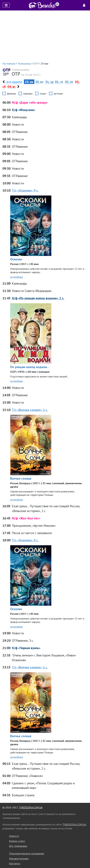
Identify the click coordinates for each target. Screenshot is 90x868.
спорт (43, 93)
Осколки (16, 259)
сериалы (28, 93)
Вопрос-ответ (17, 841)
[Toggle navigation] (6, 5)
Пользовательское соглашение (27, 853)
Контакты (15, 863)
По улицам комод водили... (30, 367)
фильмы (12, 93)
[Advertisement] (45, 36)
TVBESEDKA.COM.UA (31, 807)
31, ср (49, 82)
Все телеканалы (18, 846)
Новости (14, 836)
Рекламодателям (19, 859)
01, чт (59, 82)
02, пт (69, 82)
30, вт (39, 82)
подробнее (17, 277)
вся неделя (14, 82)
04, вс (12, 87)
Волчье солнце (21, 478)
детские (58, 93)
